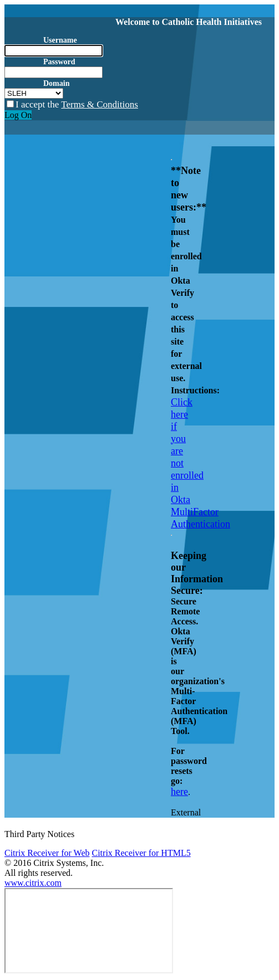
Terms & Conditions (100, 104)
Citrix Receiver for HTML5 (141, 853)
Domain (56, 83)
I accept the (77, 104)
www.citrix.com (33, 883)
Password (59, 62)
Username (60, 40)
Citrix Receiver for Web (47, 853)
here (179, 792)
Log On (18, 115)
